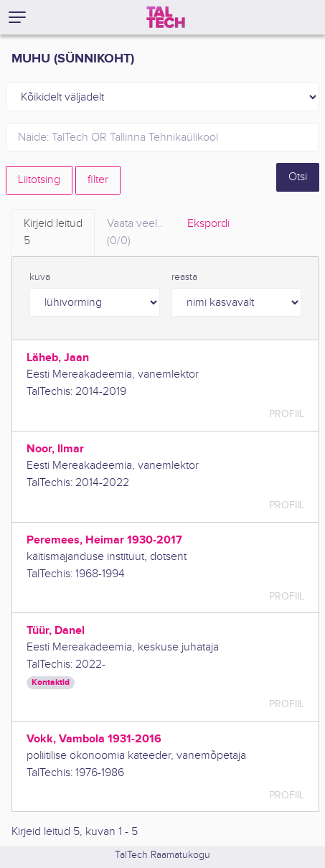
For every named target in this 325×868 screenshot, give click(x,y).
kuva (40, 277)
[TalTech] (166, 17)
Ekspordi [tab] (208, 224)
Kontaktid (51, 682)
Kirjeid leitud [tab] (53, 233)
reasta (184, 277)
